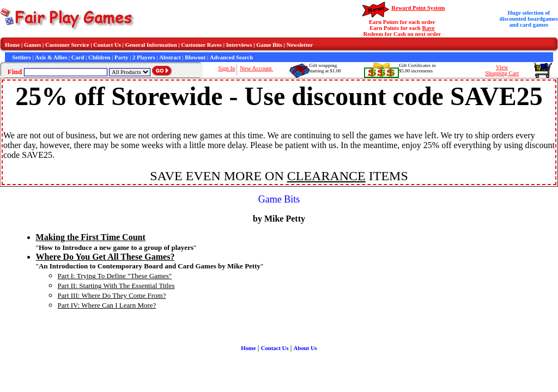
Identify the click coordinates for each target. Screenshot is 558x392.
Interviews (239, 45)
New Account (256, 68)
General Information (151, 45)
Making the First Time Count (91, 237)
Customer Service (67, 45)
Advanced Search (231, 57)
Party (121, 57)
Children (99, 57)
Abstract (170, 57)
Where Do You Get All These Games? (105, 257)
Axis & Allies (51, 57)
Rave (428, 28)
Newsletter (300, 45)
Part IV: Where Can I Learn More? (107, 305)
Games (32, 45)
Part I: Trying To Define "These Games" (115, 276)
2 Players (144, 57)
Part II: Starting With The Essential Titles (116, 286)
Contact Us (107, 45)
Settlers (21, 57)
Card (78, 57)
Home (12, 45)
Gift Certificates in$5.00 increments (417, 68)
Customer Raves (201, 45)
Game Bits (269, 45)
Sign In (226, 68)
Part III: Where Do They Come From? (112, 295)
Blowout (195, 57)
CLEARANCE (326, 176)
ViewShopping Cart (502, 70)
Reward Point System (418, 8)
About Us (305, 348)
